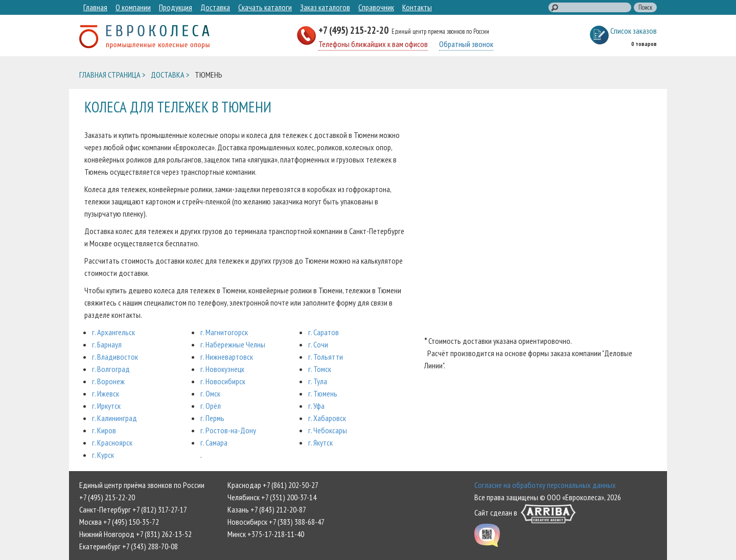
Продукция (176, 7)
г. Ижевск (106, 393)
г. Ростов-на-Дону (228, 430)
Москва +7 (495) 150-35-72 (119, 522)
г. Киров (104, 430)
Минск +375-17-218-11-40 (266, 534)
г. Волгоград (111, 369)
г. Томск (320, 369)
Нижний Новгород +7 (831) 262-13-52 (135, 534)
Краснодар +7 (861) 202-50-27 (273, 485)
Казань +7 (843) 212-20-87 (267, 509)
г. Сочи (318, 344)
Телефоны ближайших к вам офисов (373, 44)
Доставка (215, 7)
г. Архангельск (113, 332)
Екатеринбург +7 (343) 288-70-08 (129, 546)
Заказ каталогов (325, 7)
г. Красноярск (112, 442)
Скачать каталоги (265, 7)
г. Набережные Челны (233, 344)
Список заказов (634, 31)
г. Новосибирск (223, 381)
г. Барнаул (107, 344)
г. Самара (214, 442)
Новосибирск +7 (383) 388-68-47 (276, 522)
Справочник (376, 7)
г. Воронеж (108, 381)
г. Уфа (316, 406)
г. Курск (103, 455)
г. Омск (210, 393)
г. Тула (318, 381)
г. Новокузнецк (222, 369)
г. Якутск (320, 442)
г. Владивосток (115, 357)
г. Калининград (114, 418)
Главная (95, 7)
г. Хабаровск (327, 418)
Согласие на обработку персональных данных (545, 485)
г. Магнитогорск (224, 332)
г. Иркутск (106, 406)
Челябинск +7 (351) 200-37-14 (272, 497)
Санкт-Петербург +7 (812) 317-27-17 (133, 509)
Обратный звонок (466, 44)
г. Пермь (212, 418)
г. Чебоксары (328, 430)
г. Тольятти (326, 357)
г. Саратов (324, 332)
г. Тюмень (323, 393)
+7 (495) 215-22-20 (354, 30)
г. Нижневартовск (227, 357)
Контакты (417, 7)
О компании (133, 7)
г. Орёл (211, 406)
